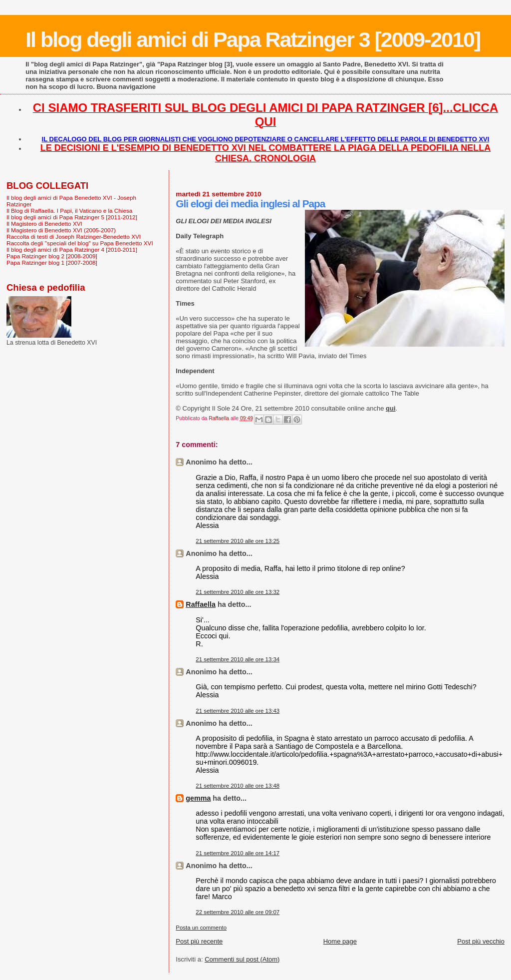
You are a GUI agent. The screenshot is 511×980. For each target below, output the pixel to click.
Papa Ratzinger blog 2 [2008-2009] (52, 256)
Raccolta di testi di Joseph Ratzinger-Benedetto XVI (74, 237)
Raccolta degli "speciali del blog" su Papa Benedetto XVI (80, 243)
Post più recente (199, 941)
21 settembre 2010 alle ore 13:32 (238, 592)
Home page (340, 941)
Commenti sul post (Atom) (242, 959)
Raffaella (201, 604)
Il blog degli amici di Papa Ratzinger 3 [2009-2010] (253, 39)
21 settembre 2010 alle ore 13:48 (238, 786)
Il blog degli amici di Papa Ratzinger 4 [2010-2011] (72, 249)
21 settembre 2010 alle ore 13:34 (238, 659)
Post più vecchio (481, 941)
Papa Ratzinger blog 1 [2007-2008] (52, 262)
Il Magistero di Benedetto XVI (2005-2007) (61, 230)
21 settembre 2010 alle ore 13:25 (238, 541)
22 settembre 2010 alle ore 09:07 (238, 912)
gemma (198, 798)
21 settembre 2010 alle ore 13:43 (238, 711)
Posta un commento (201, 928)
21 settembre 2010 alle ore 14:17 (238, 853)
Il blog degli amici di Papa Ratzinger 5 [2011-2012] (72, 217)
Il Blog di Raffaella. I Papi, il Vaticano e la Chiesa (69, 211)
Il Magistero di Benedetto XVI (44, 224)
